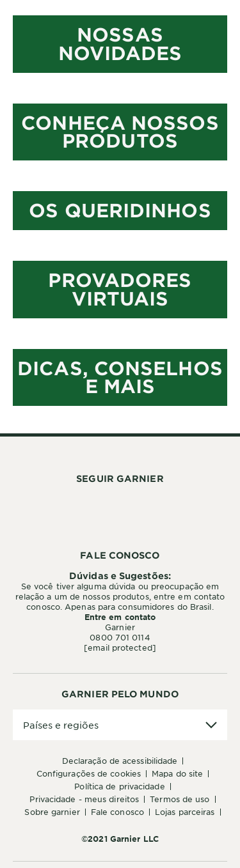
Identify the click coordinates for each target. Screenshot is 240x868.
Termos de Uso (180, 799)
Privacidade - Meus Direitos (84, 799)
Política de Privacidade (119, 786)
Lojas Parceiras (185, 812)
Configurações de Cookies (89, 773)
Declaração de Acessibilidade (120, 761)
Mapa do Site (177, 773)
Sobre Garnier (52, 812)
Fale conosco (117, 812)
